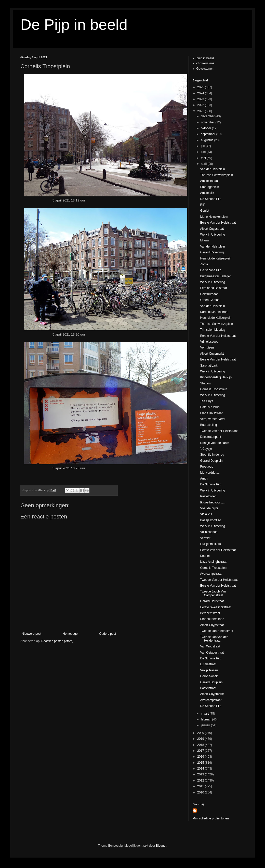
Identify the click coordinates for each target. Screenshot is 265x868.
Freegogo (207, 467)
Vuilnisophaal (209, 532)
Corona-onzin (209, 676)
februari (206, 719)
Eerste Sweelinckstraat (216, 607)
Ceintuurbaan (209, 294)
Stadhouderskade (212, 619)
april (204, 164)
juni (204, 152)
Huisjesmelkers (210, 544)
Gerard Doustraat (212, 601)
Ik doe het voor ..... (213, 502)
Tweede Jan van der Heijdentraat (214, 639)
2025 (201, 87)
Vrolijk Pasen (209, 670)
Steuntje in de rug (212, 455)
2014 (201, 769)
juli (203, 146)
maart (205, 714)
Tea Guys (207, 401)
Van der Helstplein (212, 169)
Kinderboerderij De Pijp (216, 377)
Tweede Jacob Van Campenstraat (213, 593)
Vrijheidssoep (209, 342)
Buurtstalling (208, 425)
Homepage (70, 634)
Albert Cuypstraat (212, 229)
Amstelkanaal (209, 181)
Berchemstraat (210, 613)
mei (204, 158)
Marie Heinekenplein (214, 217)
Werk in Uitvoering (213, 235)
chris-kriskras (206, 63)
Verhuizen (207, 348)
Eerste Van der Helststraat (218, 223)
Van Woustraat (210, 646)
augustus (207, 140)
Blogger (161, 846)
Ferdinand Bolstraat (213, 288)
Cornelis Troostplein (214, 389)
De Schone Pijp (211, 199)
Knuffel (205, 556)
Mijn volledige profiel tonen (211, 818)
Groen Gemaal (210, 300)
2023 (201, 99)
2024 (201, 93)
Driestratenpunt (210, 437)
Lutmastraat (208, 664)
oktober (206, 128)
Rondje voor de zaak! (214, 443)
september (208, 134)
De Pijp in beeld (74, 25)
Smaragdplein (209, 187)
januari (206, 725)
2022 (201, 105)
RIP (203, 205)
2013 (201, 774)
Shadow (206, 383)
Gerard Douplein (211, 461)
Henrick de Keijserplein (216, 258)
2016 (201, 757)
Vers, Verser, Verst (213, 419)
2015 (201, 763)
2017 (201, 751)
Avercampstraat (211, 574)
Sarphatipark (209, 366)
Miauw (204, 240)
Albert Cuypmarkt (212, 354)
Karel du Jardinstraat (214, 312)
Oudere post (108, 634)
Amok (204, 479)
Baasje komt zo (210, 520)
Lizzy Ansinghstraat (213, 562)
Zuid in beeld (205, 58)
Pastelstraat (208, 688)
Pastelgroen (208, 496)
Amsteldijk (207, 193)
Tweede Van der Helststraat (219, 431)
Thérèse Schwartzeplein (216, 175)
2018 (201, 745)
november (208, 122)
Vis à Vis (206, 514)
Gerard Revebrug (212, 252)
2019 (201, 739)
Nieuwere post (31, 634)
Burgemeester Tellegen (216, 276)
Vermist (205, 538)
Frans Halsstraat (211, 413)
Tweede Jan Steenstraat (216, 631)
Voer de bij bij (209, 508)
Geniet (204, 211)
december (208, 116)
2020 (201, 733)
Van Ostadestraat (212, 653)
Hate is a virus (210, 407)
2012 (201, 780)
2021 (201, 111)
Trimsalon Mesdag (213, 330)
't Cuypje (206, 449)
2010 (201, 792)
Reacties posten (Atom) (57, 641)
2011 (201, 786)
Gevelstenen (205, 69)
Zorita (204, 264)
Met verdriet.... (210, 473)
